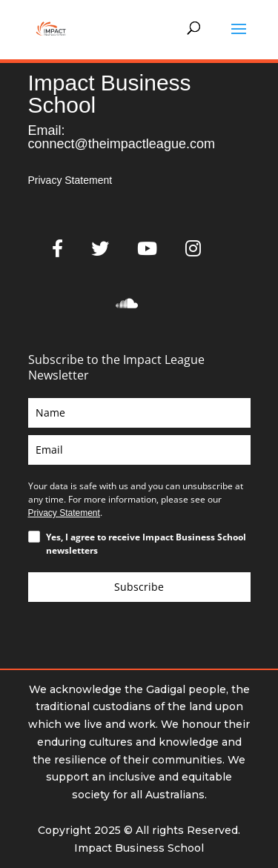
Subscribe (139, 587)
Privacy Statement (70, 180)
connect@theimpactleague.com (122, 144)
